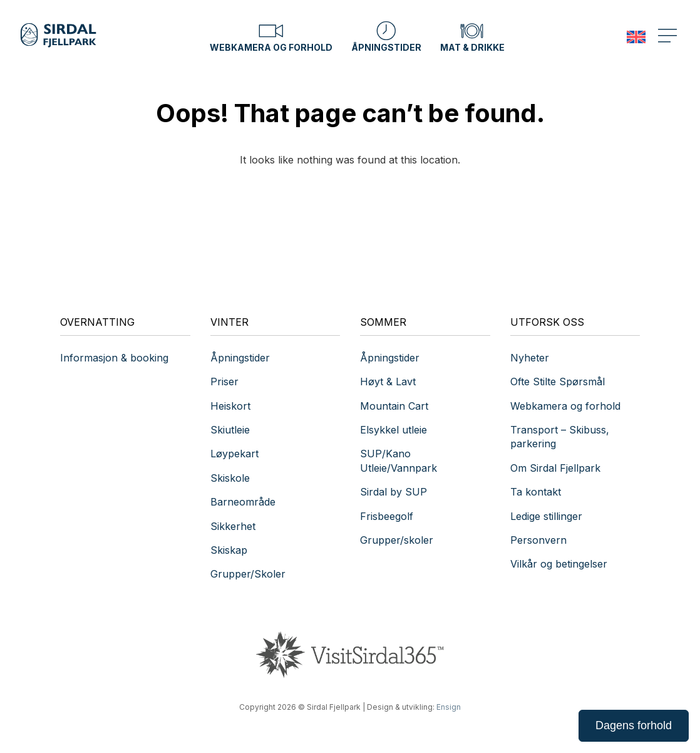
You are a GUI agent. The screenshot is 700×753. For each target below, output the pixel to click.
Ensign (449, 707)
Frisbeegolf (387, 516)
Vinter (229, 322)
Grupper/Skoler (248, 574)
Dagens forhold (634, 725)
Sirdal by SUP (394, 492)
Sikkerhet (233, 526)
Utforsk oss (547, 322)
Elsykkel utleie (394, 430)
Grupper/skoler (397, 540)
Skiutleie (230, 430)
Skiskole (230, 478)
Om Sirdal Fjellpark (555, 468)
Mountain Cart (394, 406)
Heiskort (230, 406)
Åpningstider (386, 36)
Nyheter (530, 358)
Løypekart (234, 454)
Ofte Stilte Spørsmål (558, 382)
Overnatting (97, 322)
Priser (224, 382)
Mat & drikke (472, 36)
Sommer (383, 322)
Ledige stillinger (546, 516)
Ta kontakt (537, 492)
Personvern (538, 540)
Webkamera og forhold (271, 36)
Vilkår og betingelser (559, 564)
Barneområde (243, 502)
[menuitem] (636, 37)
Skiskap (229, 550)
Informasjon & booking (114, 358)
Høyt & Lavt (388, 382)
